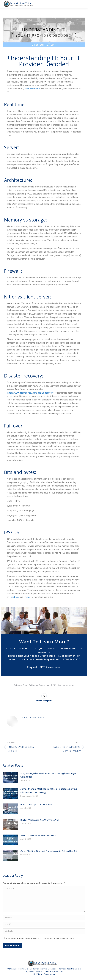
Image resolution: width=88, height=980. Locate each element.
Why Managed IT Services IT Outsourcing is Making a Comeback (48, 775)
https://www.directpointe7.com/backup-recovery (30, 393)
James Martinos (32, 89)
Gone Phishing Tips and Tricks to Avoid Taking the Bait (49, 851)
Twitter (27, 597)
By (37, 685)
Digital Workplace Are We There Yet (40, 820)
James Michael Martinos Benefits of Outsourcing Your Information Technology (49, 791)
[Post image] (10, 778)
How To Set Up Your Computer (37, 804)
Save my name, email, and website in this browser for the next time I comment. (40, 938)
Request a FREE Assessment (44, 667)
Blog (25, 685)
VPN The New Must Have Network (38, 836)
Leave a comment (66, 685)
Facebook (14, 597)
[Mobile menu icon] (83, 4)
